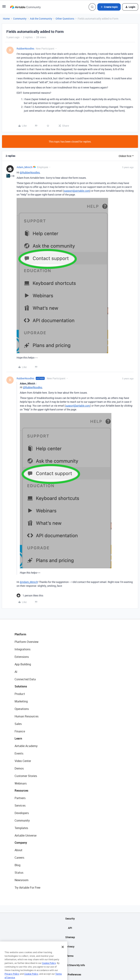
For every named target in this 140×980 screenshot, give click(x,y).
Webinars (21, 783)
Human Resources (27, 716)
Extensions (22, 657)
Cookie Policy (49, 968)
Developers (22, 813)
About (19, 850)
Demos (19, 768)
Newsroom (22, 880)
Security (70, 919)
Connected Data (25, 679)
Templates (21, 828)
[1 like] (30, 595)
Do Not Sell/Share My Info (70, 965)
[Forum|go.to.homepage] (25, 7)
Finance (20, 731)
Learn (18, 738)
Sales (18, 724)
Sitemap (70, 937)
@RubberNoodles (30, 172)
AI (16, 672)
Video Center (23, 761)
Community (20, 19)
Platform (20, 634)
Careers (19, 858)
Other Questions (65, 19)
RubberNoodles (25, 49)
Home (6, 19)
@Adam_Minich (29, 582)
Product (20, 694)
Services (20, 805)
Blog (17, 865)
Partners (20, 798)
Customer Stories (26, 776)
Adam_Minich (24, 167)
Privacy (70, 946)
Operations (22, 709)
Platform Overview (27, 642)
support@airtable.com (77, 191)
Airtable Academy (26, 746)
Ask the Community (41, 19)
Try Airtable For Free (27, 888)
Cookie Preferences (70, 974)
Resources (21, 791)
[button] (4, 8)
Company (21, 843)
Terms (70, 956)
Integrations (23, 649)
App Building (23, 664)
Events (19, 753)
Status (19, 873)
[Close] (63, 952)
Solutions (21, 686)
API (70, 928)
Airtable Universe (26, 835)
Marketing (21, 701)
